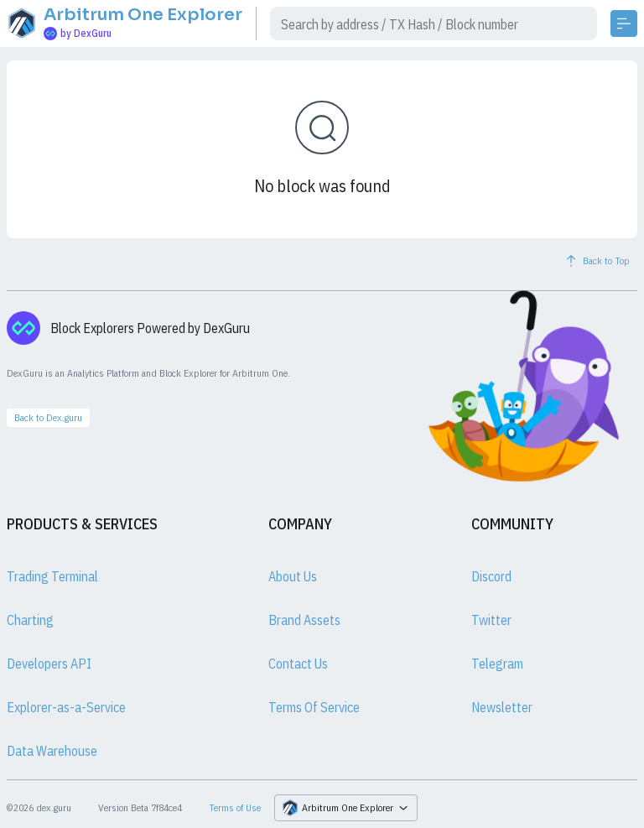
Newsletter (502, 707)
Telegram (497, 664)
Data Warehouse (52, 751)
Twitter (491, 620)
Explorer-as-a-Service (66, 707)
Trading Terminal (52, 576)
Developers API (49, 664)
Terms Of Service (314, 707)
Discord (491, 576)
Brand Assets (304, 620)
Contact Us (298, 664)
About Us (293, 576)
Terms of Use (235, 807)
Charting (30, 620)
